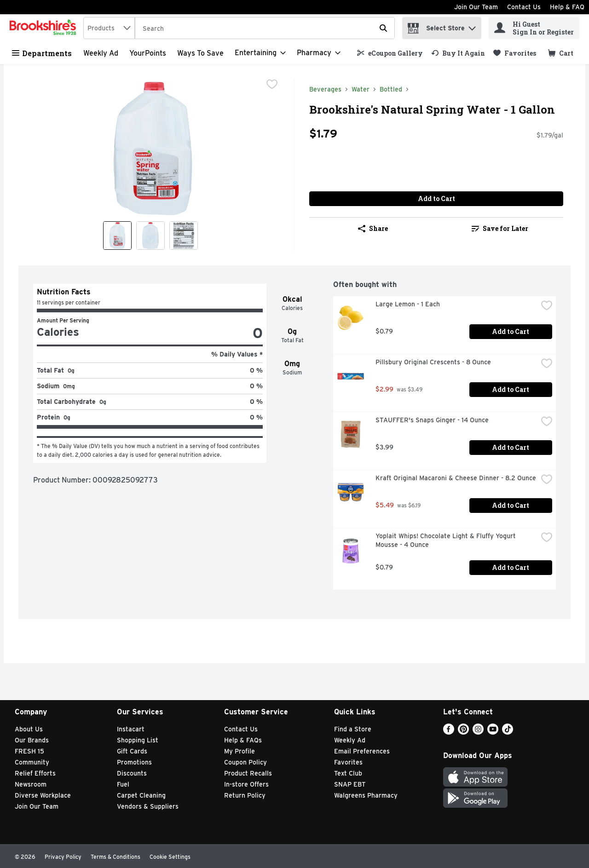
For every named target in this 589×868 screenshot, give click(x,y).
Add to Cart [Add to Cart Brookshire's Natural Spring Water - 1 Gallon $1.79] (436, 198)
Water (361, 89)
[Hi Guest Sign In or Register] (534, 28)
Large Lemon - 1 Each (408, 304)
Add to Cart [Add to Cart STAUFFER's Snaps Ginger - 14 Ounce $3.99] (511, 447)
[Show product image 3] (184, 236)
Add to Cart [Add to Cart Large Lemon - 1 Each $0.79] (511, 331)
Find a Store (353, 729)
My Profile (240, 751)
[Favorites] (515, 53)
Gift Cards (132, 751)
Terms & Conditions (115, 857)
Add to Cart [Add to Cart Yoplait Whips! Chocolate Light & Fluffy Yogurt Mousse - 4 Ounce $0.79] (511, 567)
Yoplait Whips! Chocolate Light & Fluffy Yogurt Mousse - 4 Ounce (447, 540)
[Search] (265, 29)
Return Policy (245, 795)
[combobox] (109, 28)
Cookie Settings (170, 857)
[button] (472, 26)
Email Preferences (362, 751)
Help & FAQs (243, 740)
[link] (390, 53)
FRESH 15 (29, 751)
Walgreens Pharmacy (366, 795)
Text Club (348, 773)
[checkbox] (272, 85)
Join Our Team (476, 7)
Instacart (131, 729)
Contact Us (524, 7)
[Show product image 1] (117, 236)
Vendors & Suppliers (148, 806)
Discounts (132, 773)
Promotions (134, 762)
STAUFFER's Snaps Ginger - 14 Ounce (432, 420)
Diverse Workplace (43, 795)
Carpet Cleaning (141, 795)
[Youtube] (493, 732)
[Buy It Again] (458, 53)
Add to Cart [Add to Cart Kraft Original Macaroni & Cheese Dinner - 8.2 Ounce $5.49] (511, 505)
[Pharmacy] (319, 53)
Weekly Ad (101, 53)
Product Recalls (248, 773)
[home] (45, 28)
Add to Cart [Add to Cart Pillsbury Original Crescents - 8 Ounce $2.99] (511, 389)
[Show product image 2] (150, 236)
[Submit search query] (383, 28)
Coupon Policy (245, 762)
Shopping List (138, 740)
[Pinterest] (463, 732)
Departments (42, 53)
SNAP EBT (350, 784)
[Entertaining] (260, 53)
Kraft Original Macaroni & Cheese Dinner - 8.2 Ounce (456, 478)
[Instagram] (478, 732)
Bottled (391, 89)
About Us (29, 729)
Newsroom (31, 784)
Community (32, 762)
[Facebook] (449, 732)
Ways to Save (200, 53)
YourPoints (148, 53)
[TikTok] (508, 732)
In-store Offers (246, 784)
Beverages (325, 89)
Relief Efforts (35, 773)
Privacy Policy (63, 857)
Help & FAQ (567, 7)
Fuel (123, 784)
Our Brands (32, 740)
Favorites (348, 762)
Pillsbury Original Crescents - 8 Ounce (433, 362)
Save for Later (500, 228)
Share (373, 228)
